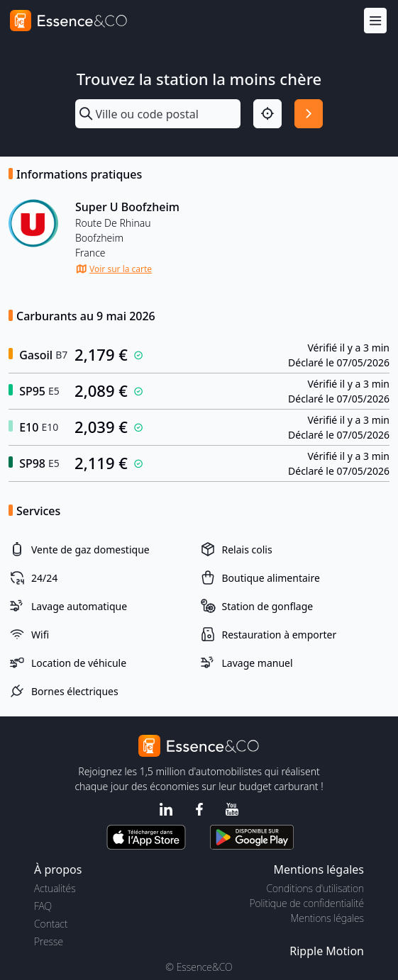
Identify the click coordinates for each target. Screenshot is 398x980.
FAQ (43, 906)
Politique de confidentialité (307, 903)
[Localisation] (267, 113)
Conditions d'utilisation (315, 888)
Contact (51, 924)
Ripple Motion (327, 951)
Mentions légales (327, 918)
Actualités (55, 888)
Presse (49, 941)
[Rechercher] (309, 113)
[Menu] (375, 21)
